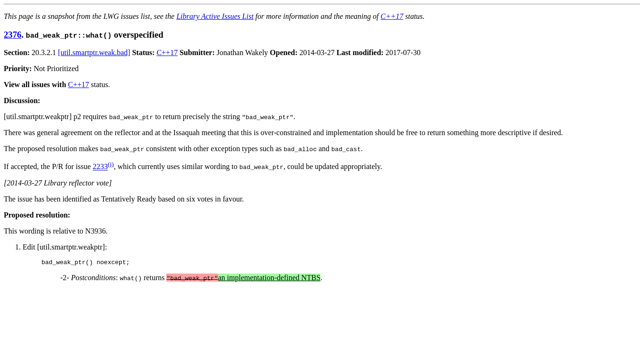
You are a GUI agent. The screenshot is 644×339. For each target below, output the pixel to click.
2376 (12, 35)
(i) (111, 164)
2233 (100, 167)
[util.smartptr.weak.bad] (94, 52)
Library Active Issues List (215, 16)
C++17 (392, 16)
